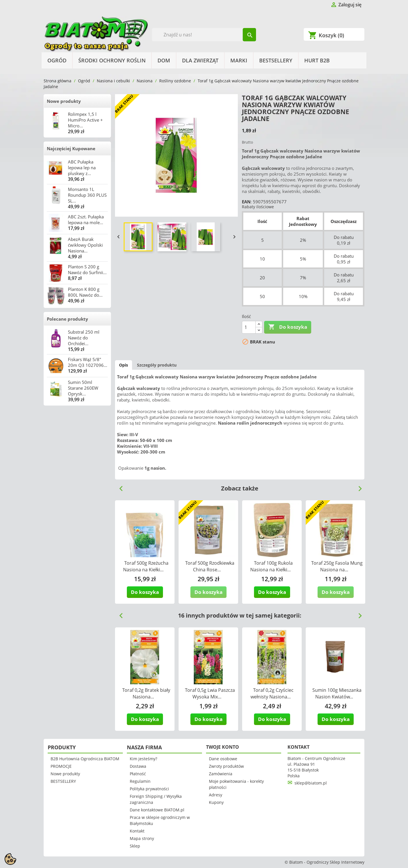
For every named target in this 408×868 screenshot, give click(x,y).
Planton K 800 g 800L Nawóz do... (85, 292)
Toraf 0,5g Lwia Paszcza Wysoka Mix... (210, 693)
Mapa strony (142, 838)
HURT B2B (317, 60)
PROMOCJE (61, 766)
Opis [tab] (124, 365)
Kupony (216, 802)
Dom (164, 60)
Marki (239, 60)
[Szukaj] (204, 35)
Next (358, 486)
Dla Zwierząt (200, 60)
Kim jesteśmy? (143, 759)
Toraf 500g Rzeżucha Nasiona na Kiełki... (146, 566)
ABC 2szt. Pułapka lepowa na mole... (86, 220)
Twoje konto (222, 747)
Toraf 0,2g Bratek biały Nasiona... (146, 693)
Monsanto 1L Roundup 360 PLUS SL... (87, 195)
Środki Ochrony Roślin (112, 60)
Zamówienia (221, 774)
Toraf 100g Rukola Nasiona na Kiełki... (271, 566)
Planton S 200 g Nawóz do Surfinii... (87, 269)
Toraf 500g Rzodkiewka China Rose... (210, 566)
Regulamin (140, 781)
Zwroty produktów (226, 766)
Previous (119, 486)
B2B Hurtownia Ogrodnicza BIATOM (85, 759)
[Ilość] (249, 327)
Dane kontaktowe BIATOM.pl (157, 810)
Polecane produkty (67, 319)
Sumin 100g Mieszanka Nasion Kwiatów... (337, 693)
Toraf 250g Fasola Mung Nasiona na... (337, 566)
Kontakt (137, 831)
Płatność (138, 774)
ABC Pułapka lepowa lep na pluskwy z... (82, 168)
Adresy (216, 795)
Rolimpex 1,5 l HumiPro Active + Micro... (85, 120)
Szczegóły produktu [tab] (157, 365)
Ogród (57, 60)
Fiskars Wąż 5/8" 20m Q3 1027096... (88, 362)
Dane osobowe (223, 759)
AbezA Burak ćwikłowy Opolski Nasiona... (85, 245)
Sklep (135, 846)
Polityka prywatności (149, 789)
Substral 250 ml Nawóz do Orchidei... (84, 338)
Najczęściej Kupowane (71, 148)
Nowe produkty (64, 101)
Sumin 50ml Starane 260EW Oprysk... (83, 388)
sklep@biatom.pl (311, 783)
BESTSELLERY (276, 60)
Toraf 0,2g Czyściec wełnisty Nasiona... (272, 693)
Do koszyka (288, 327)
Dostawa (138, 766)
